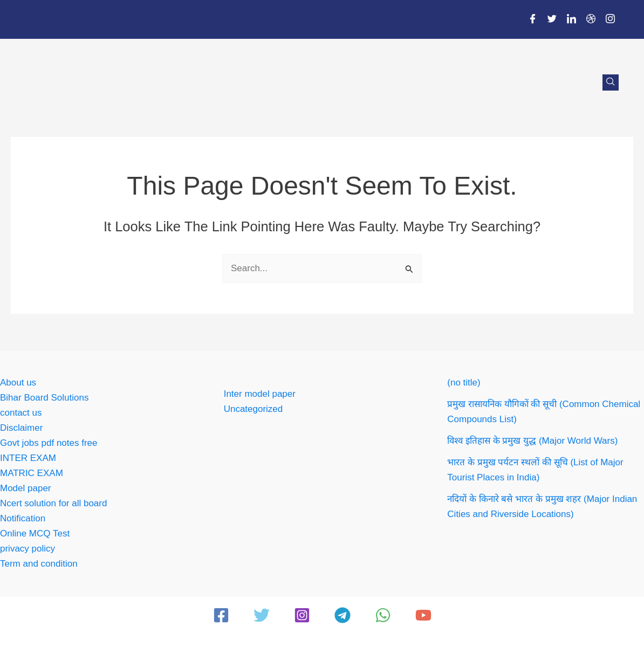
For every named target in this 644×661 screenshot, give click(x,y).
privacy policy (28, 549)
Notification (23, 518)
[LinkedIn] (571, 19)
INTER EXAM (28, 458)
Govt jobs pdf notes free (49, 443)
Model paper (26, 488)
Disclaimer (21, 428)
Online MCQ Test (35, 533)
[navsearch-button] (611, 82)
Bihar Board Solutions (44, 398)
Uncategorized (254, 409)
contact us (21, 413)
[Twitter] (552, 19)
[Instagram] (610, 19)
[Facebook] (532, 19)
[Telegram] (342, 615)
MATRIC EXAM (32, 473)
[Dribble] (591, 19)
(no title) (464, 383)
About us (18, 383)
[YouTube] (423, 615)
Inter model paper (260, 394)
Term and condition (39, 564)
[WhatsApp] (383, 615)
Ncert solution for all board (53, 503)
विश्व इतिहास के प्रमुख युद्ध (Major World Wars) (532, 441)
